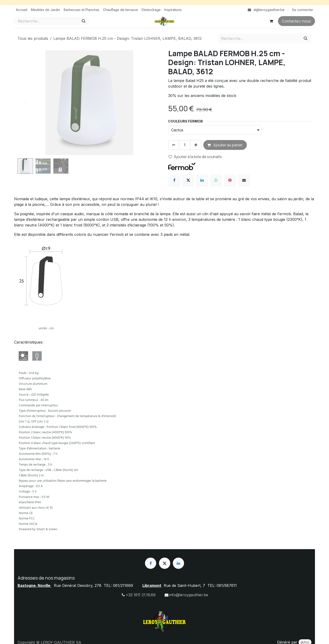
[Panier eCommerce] (271, 21)
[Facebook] (174, 180)
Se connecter (303, 10)
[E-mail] (244, 180)
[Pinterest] (230, 180)
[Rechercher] (84, 21)
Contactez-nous (296, 21)
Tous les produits (33, 38)
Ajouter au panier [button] (225, 145)
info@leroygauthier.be (189, 595)
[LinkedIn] (202, 180)
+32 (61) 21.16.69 (141, 595)
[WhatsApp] (216, 180)
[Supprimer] (174, 145)
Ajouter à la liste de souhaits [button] (195, 157)
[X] (188, 180)
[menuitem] (22, 10)
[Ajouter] (196, 145)
